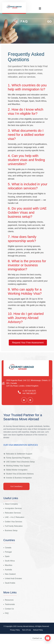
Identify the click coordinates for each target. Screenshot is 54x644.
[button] (40, 9)
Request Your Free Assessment (28, 343)
